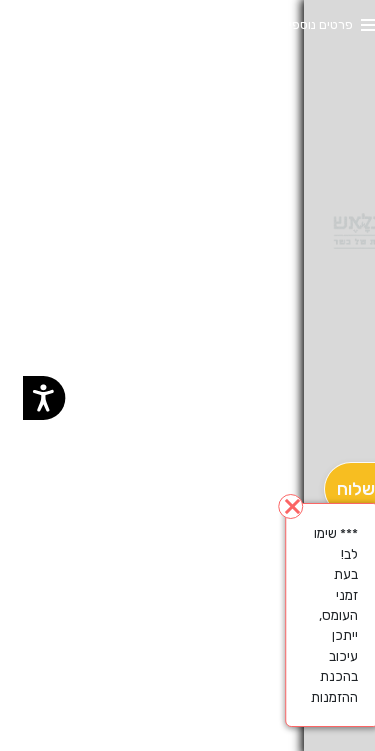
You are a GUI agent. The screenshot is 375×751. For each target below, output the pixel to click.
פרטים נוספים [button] (294, 24)
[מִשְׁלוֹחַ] (338, 489)
